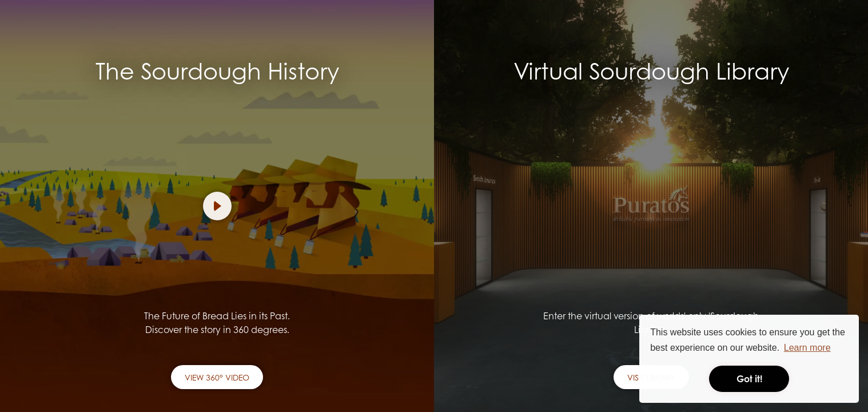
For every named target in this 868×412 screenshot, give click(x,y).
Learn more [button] (807, 348)
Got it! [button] (749, 379)
